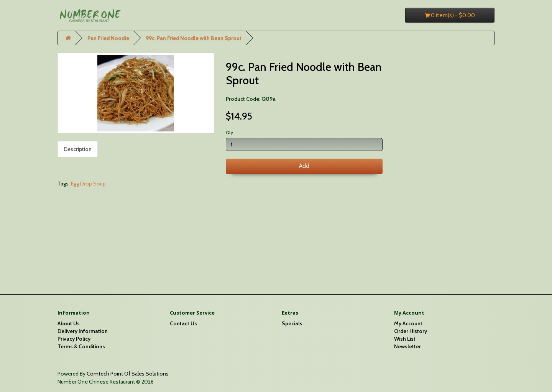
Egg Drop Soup (88, 184)
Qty (229, 132)
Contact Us (183, 323)
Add (304, 166)
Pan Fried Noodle (108, 38)
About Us (69, 323)
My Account (408, 323)
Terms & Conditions (81, 346)
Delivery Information (83, 331)
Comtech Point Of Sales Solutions (128, 374)
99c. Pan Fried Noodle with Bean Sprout (194, 38)
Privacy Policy (74, 339)
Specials (292, 323)
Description (78, 149)
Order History (411, 331)
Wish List (405, 339)
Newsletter (407, 346)
